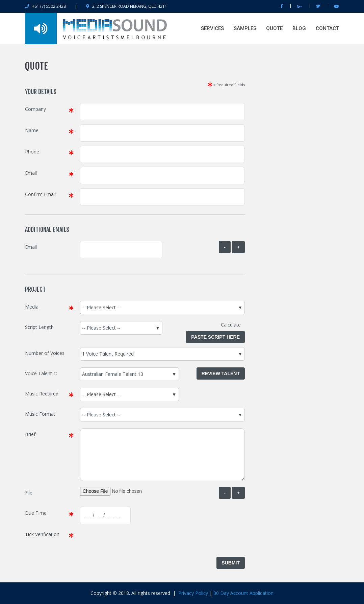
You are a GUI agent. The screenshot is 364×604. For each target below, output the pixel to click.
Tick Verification (42, 534)
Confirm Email (40, 194)
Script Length (39, 327)
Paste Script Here (215, 337)
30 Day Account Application (243, 593)
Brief (30, 434)
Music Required (42, 394)
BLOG (299, 28)
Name (32, 130)
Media (32, 307)
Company (35, 109)
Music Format (40, 414)
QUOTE (274, 28)
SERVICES (212, 28)
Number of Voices (45, 353)
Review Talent (221, 373)
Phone (32, 152)
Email (31, 173)
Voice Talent (38, 373)
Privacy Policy (193, 593)
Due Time (36, 513)
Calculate (233, 325)
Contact (327, 28)
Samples (245, 28)
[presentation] (131, 541)
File (29, 493)
